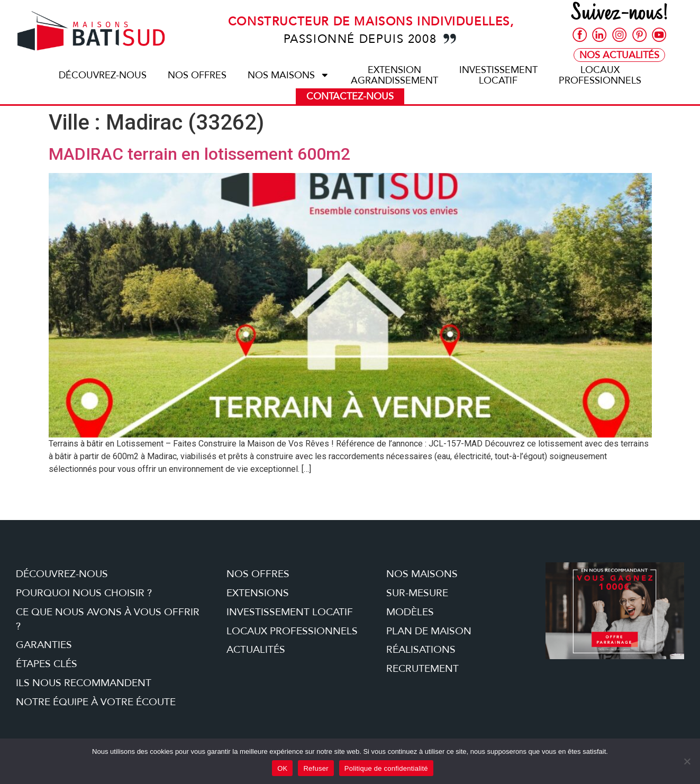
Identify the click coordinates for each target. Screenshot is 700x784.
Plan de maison (429, 631)
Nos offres (197, 75)
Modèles (410, 612)
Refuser (316, 768)
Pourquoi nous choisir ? (84, 593)
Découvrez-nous (103, 75)
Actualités (256, 650)
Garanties (44, 645)
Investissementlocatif (498, 75)
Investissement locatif (290, 612)
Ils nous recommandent (84, 683)
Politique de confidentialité (386, 768)
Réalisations (421, 650)
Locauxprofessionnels (600, 75)
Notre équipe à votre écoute (96, 702)
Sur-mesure (417, 593)
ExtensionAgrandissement (394, 75)
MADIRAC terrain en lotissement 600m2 (199, 154)
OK (282, 768)
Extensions (258, 593)
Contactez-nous (350, 96)
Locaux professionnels (292, 631)
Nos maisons (289, 75)
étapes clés (47, 664)
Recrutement (422, 669)
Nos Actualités (619, 55)
